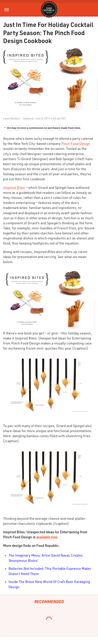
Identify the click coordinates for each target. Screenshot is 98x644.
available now (46, 537)
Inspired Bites (14, 187)
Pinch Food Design (76, 143)
